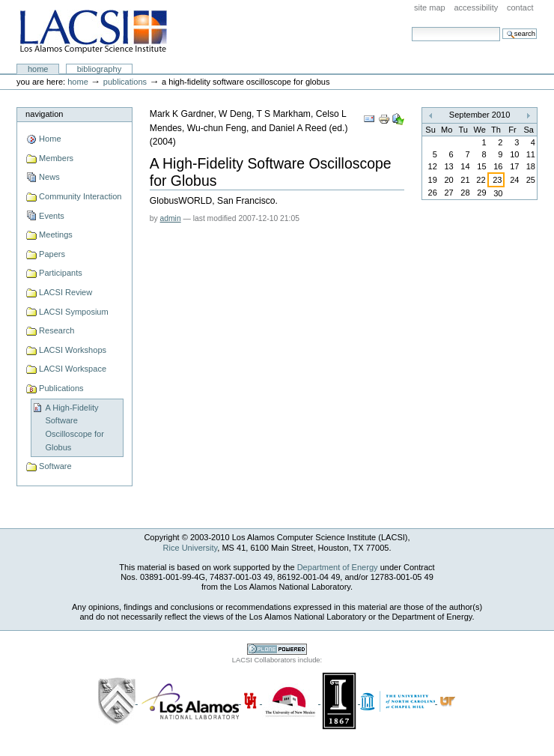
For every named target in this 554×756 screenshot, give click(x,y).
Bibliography (100, 69)
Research (57, 330)
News (49, 177)
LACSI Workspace (73, 369)
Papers (52, 254)
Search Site (411, 27)
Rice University (191, 548)
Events (52, 216)
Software (55, 466)
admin (171, 218)
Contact (520, 7)
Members (56, 158)
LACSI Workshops (73, 350)
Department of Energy (338, 567)
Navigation (44, 114)
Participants (61, 273)
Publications (125, 82)
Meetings (56, 235)
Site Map (430, 7)
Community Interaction (80, 196)
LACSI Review (66, 292)
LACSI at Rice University (93, 32)
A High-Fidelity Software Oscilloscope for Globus (74, 427)
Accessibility (476, 7)
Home (38, 69)
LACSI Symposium (74, 312)
